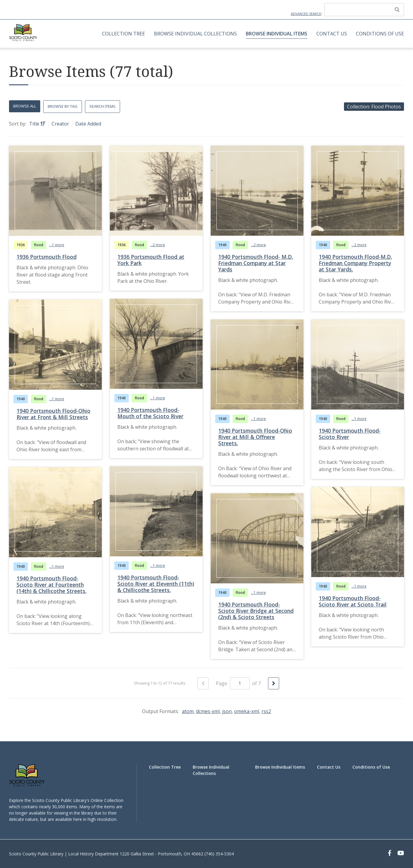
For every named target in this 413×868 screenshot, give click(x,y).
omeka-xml (247, 711)
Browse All (25, 106)
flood (39, 245)
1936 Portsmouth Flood (47, 257)
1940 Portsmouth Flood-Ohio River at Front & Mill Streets (53, 414)
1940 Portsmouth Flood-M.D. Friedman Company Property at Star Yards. (355, 263)
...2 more (158, 245)
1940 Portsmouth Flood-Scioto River (350, 434)
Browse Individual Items (277, 34)
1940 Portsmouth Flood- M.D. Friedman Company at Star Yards (256, 263)
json (227, 711)
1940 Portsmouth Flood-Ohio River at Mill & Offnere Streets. (255, 437)
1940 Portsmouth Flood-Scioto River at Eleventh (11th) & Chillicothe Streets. (156, 584)
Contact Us (332, 34)
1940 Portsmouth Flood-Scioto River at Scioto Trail (353, 601)
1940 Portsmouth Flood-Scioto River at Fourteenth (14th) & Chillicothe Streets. (51, 585)
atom (188, 711)
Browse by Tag (63, 106)
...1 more (57, 245)
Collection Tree (124, 34)
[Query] (364, 10)
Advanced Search (306, 14)
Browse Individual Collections (195, 34)
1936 (21, 245)
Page (233, 683)
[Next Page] (274, 683)
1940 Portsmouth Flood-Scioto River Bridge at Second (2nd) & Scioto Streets (256, 611)
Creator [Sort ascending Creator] (60, 124)
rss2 (266, 711)
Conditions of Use (380, 34)
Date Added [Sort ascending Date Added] (88, 124)
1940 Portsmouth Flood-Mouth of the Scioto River (150, 413)
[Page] (240, 683)
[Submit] (397, 10)
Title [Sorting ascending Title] (35, 124)
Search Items (102, 106)
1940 (222, 245)
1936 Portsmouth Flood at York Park (151, 260)
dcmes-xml (208, 711)
